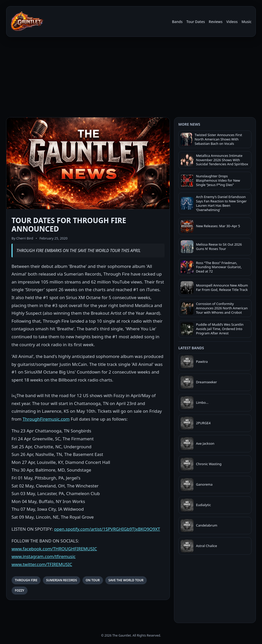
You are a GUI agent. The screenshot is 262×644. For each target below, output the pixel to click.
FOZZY (20, 590)
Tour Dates (196, 22)
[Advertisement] (131, 76)
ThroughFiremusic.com (46, 419)
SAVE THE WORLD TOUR (126, 580)
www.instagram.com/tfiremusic (43, 556)
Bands (177, 22)
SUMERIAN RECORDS (62, 580)
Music (247, 22)
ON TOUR (93, 580)
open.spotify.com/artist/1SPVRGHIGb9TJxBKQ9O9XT (107, 529)
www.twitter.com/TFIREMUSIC (42, 564)
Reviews (216, 22)
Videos (232, 22)
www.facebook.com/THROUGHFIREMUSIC (54, 549)
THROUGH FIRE (26, 580)
